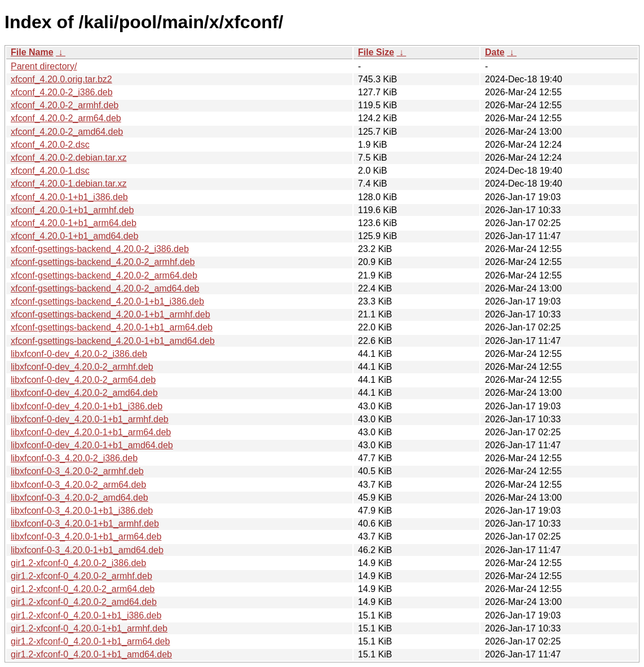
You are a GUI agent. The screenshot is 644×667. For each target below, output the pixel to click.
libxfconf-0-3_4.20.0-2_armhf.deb (77, 471)
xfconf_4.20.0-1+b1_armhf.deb (72, 210)
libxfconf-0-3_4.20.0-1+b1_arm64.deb (86, 536)
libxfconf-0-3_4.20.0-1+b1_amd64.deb (87, 550)
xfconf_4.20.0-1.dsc (50, 171)
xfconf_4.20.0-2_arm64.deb (66, 118)
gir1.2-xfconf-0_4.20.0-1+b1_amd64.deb (91, 654)
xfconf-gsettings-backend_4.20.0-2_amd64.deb (105, 288)
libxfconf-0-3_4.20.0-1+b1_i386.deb (82, 511)
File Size (376, 52)
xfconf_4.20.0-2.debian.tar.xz (69, 158)
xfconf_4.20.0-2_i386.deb (62, 92)
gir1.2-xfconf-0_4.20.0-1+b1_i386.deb (86, 615)
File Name (32, 52)
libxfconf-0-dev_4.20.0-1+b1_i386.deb (87, 406)
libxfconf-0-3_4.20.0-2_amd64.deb (80, 498)
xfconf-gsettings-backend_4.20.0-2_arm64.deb (104, 275)
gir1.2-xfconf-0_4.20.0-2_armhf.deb (81, 576)
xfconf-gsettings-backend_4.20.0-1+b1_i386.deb (107, 301)
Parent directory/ (44, 66)
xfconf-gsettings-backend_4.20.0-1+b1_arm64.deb (112, 327)
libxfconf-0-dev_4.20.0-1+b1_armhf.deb (90, 419)
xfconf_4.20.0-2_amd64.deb (67, 132)
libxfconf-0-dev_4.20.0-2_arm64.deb (83, 380)
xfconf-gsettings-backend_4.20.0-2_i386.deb (100, 249)
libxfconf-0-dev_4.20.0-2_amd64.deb (84, 393)
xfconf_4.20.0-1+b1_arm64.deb (74, 223)
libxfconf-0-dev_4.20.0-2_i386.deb (79, 354)
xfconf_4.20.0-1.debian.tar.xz (69, 184)
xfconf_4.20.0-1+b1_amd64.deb (74, 236)
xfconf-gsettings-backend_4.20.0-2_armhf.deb (103, 262)
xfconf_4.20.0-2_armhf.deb (65, 105)
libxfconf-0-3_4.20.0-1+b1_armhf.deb (85, 524)
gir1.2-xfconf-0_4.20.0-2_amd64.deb (84, 602)
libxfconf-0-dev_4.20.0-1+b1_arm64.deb (91, 432)
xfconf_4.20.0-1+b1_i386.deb (69, 197)
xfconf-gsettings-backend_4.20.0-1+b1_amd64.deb (113, 341)
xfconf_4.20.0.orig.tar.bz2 (61, 79)
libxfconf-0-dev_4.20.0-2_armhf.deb (82, 367)
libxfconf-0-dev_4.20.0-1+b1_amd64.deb (92, 445)
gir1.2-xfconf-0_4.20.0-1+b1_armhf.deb (89, 628)
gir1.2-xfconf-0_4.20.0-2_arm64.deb (83, 589)
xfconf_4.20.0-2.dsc (50, 145)
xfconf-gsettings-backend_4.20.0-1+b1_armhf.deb (111, 314)
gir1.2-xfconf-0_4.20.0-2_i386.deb (78, 563)
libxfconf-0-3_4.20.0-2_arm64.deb (78, 485)
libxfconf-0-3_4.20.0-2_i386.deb (74, 458)
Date (495, 52)
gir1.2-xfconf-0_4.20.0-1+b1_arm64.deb (90, 641)
